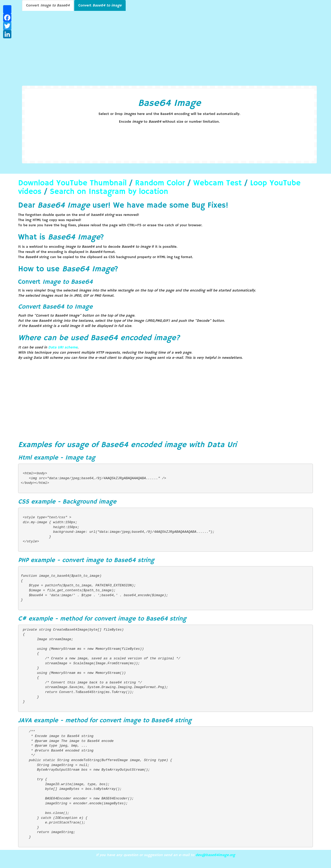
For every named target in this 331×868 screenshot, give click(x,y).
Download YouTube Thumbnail (72, 183)
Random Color (160, 183)
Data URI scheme (63, 347)
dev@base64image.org (215, 855)
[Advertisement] (169, 47)
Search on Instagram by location (109, 192)
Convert (48, 5)
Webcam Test (217, 183)
